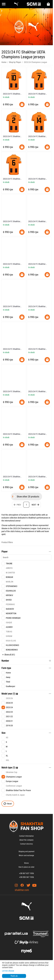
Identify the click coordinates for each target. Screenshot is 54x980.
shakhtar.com (22, 890)
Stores (26, 863)
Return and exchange (26, 855)
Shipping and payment (26, 852)
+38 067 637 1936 (26, 873)
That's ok (14, 976)
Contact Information (26, 836)
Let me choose (8, 971)
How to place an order (26, 867)
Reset (8, 804)
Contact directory (26, 844)
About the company (26, 840)
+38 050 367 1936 (26, 877)
